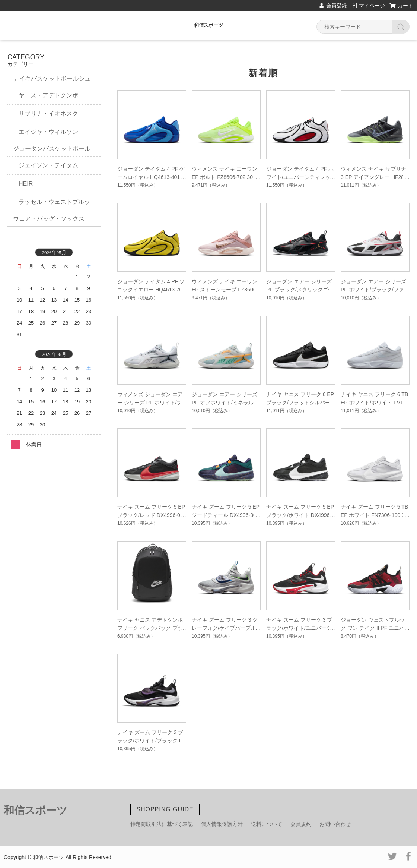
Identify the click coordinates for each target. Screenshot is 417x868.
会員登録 (337, 6)
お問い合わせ (335, 824)
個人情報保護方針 (222, 824)
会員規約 (301, 824)
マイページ (372, 6)
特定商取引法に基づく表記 (162, 824)
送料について (267, 824)
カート (405, 6)
